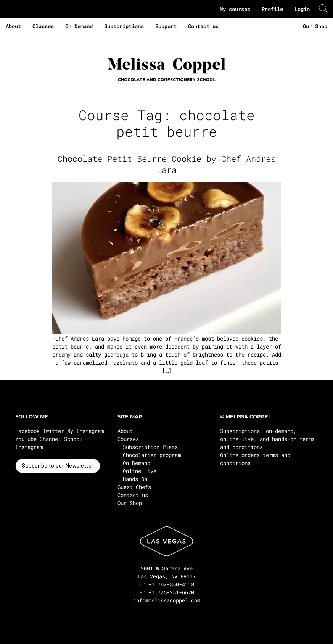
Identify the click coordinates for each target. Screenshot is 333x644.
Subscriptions (124, 26)
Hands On (135, 479)
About (13, 26)
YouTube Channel (38, 439)
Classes (43, 26)
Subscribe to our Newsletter (58, 466)
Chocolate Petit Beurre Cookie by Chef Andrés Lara (167, 164)
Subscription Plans (150, 447)
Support (166, 26)
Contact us (203, 26)
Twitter (53, 431)
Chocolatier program (152, 455)
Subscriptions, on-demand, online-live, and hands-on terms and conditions (267, 439)
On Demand (79, 26)
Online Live (140, 471)
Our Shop (315, 26)
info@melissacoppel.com (167, 600)
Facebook (27, 431)
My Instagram (85, 431)
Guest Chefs (134, 487)
